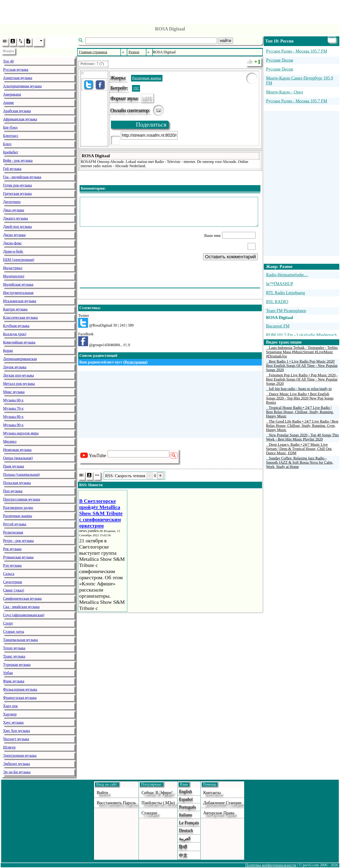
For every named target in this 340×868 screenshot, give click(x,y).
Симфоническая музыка (22, 598)
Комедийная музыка (19, 342)
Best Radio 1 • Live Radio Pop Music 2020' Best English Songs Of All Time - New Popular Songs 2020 (302, 366)
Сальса (9, 574)
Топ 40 (8, 61)
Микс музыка (14, 392)
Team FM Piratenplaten (286, 311)
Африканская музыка (20, 119)
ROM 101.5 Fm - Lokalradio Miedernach (301, 335)
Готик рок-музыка (17, 185)
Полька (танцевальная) (21, 474)
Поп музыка (13, 491)
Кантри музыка (15, 309)
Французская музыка (20, 698)
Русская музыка (16, 70)
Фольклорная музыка (20, 689)
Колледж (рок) (15, 334)
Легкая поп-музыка (19, 375)
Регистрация (135, 362)
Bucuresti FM (278, 326)
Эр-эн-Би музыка (17, 772)
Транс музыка (14, 656)
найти (225, 41)
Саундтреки (13, 582)
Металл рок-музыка (19, 384)
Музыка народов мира (21, 433)
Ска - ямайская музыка (21, 607)
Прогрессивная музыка (22, 499)
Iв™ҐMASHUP (280, 284)
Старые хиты (14, 632)
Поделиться (151, 125)
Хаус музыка (13, 722)
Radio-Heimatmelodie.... (287, 275)
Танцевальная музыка (20, 640)
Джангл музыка (15, 218)
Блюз (7, 144)
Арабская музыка (17, 111)
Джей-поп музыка (17, 227)
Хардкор (10, 714)
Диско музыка (14, 235)
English (185, 791)
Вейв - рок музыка (18, 160)
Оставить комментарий (230, 257)
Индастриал (13, 268)
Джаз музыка (14, 210)
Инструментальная (18, 293)
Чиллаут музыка (16, 739)
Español (186, 799)
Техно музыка (14, 648)
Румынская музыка (18, 557)
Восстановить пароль (116, 803)
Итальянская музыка (20, 301)
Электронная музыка (20, 755)
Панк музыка (14, 466)
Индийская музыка (18, 284)
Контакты (212, 793)
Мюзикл (10, 441)
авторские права (219, 813)
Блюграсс (11, 136)
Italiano (185, 815)
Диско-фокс (13, 243)
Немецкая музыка (17, 450)
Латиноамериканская (20, 359)
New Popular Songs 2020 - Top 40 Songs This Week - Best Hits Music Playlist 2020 (302, 437)
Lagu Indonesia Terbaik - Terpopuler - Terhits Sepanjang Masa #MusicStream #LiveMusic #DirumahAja (302, 352)
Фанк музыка (14, 681)
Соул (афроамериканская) (24, 615)
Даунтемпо (12, 202)
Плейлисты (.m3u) (158, 803)
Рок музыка (12, 549)
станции (149, 813)
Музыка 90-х (13, 425)
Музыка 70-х (13, 408)
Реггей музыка (15, 524)
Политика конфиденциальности (271, 865)
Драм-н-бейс (13, 251)
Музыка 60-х (13, 400)
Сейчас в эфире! (157, 793)
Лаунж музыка (15, 367)
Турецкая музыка (17, 665)
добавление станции (222, 803)
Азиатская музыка (18, 78)
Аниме (8, 103)
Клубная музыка (16, 326)
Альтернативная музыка (22, 86)
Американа (12, 94)
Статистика (89, 308)
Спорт (8, 623)
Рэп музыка (12, 565)
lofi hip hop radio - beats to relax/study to (300, 389)
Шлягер (9, 747)
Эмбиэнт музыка (17, 764)
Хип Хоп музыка (17, 731)
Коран (8, 351)
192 (136, 88)
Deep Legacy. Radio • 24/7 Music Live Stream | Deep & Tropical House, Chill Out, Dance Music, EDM (299, 449)
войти (102, 793)
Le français (189, 823)
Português (187, 807)
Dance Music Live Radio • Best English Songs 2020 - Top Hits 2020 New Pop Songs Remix (300, 398)
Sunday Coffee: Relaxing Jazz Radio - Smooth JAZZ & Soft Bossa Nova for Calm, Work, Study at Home (300, 462)
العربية (185, 838)
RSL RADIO (277, 302)
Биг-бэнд (10, 127)
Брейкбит (11, 152)
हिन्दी (183, 847)
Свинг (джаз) (14, 590)
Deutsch (186, 830)
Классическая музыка (20, 317)
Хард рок (10, 706)
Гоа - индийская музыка (22, 177)
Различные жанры (18, 516)
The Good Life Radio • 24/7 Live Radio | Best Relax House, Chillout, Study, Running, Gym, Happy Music (302, 426)
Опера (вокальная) (18, 458)
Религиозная (13, 532)
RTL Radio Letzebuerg (286, 293)
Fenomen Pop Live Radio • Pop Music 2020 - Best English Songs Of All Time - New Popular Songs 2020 (302, 379)
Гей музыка (12, 169)
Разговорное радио (18, 508)
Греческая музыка (17, 194)
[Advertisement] (170, 11)
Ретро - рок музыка (18, 541)
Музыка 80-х (13, 417)
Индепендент (14, 276)
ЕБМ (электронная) (19, 260)
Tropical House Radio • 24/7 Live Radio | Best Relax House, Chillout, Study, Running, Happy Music (300, 412)
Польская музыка (17, 483)
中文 (183, 855)
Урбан (8, 673)
